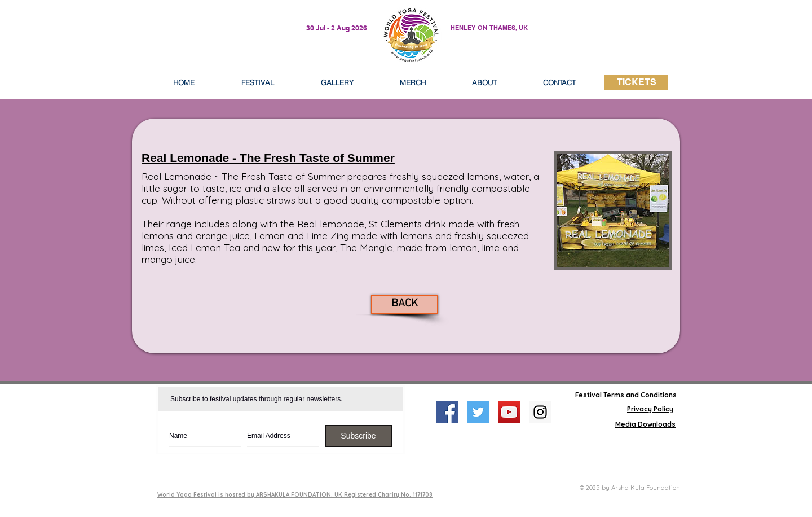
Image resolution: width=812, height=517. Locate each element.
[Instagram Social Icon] (540, 412)
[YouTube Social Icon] (509, 412)
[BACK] (405, 304)
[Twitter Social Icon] (478, 412)
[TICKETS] (636, 82)
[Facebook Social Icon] (447, 412)
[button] (484, 82)
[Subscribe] (358, 436)
